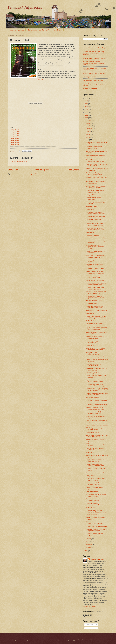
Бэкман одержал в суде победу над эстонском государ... (97, 389)
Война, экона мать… (92, 515)
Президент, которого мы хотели (96, 216)
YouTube (41, 79)
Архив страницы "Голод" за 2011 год (94, 73)
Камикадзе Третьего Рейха (94, 301)
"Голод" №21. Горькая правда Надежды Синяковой (95, 191)
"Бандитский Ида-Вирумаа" (38, 30)
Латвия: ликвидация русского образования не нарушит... (95, 272)
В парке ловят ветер (92, 492)
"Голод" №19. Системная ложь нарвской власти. (95, 479)
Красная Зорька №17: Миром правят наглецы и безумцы (95, 440)
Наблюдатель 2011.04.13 (94, 432)
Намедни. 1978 (91, 195)
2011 (86, 118)
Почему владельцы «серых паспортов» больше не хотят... (96, 511)
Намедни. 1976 (91, 232)
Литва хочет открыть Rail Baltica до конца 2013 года (97, 369)
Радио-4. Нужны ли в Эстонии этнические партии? (95, 461)
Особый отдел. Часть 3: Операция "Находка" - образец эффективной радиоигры (93, 53)
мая (88, 140)
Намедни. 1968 (15, 130)
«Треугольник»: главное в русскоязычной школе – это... (96, 297)
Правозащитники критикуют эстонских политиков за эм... (96, 229)
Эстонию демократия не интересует (97, 526)
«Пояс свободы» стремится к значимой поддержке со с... (95, 256)
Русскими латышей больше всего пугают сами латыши (96, 156)
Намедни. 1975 (91, 313)
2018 (86, 98)
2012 (86, 115)
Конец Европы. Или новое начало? (97, 311)
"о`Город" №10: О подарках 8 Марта (94, 58)
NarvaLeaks (57, 30)
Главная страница (17, 30)
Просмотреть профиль (90, 607)
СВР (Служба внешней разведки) (93, 80)
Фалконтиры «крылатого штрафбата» (94, 198)
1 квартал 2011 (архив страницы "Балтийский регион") (96, 187)
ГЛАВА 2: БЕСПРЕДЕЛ (90, 89)
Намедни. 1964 (15, 138)
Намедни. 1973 (91, 345)
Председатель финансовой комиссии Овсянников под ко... (96, 385)
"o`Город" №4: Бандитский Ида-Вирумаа (95, 48)
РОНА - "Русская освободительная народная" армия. (97, 429)
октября (89, 126)
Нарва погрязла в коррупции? (95, 357)
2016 (86, 104)
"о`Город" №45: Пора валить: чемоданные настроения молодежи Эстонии (94, 63)
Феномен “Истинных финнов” (95, 473)
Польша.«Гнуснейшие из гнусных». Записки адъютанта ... (97, 401)
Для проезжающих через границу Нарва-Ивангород (96, 495)
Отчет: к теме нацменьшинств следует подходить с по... (95, 224)
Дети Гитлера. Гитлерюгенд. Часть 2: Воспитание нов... (97, 143)
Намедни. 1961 (15, 144)
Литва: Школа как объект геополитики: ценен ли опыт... (96, 161)
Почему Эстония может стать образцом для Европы (95, 288)
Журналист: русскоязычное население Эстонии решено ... (96, 307)
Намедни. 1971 (91, 476)
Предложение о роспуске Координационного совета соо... (97, 220)
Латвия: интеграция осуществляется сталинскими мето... (97, 394)
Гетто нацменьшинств (90, 77)
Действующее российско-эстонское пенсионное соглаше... (97, 436)
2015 (86, 107)
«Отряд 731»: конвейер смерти (96, 269)
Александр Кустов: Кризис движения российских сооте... (96, 213)
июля (88, 134)
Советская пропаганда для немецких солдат (94, 147)
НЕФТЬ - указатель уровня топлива (97, 425)
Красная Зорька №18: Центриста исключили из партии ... (96, 413)
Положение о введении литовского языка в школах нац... (97, 277)
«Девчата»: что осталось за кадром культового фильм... (97, 456)
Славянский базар (92, 303)
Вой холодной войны (92, 397)
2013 (86, 112)
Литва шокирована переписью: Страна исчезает (95, 337)
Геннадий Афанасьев (25, 7)
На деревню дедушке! (93, 235)
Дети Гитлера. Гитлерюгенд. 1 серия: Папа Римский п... (95, 174)
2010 (86, 551)
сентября (89, 129)
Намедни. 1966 (15, 134)
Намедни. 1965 (15, 136)
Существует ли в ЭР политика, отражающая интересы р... (95, 349)
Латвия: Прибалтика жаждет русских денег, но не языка (95, 488)
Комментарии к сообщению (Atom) (29, 174)
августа (89, 131)
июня (88, 137)
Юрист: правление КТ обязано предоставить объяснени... (95, 381)
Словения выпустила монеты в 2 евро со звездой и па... (96, 293)
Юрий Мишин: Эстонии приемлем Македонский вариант (96, 329)
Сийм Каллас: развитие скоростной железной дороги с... (97, 500)
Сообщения (88, 625)
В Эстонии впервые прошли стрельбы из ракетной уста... (96, 523)
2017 (86, 101)
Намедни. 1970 (91, 508)
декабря (89, 120)
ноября (89, 123)
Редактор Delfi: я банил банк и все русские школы (97, 178)
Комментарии (89, 628)
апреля (89, 539)
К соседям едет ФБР (92, 373)
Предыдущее (73, 170)
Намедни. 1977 (91, 209)
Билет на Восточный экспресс (95, 280)
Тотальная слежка (92, 206)
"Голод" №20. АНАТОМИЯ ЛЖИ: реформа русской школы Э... (96, 317)
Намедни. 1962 (15, 142)
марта (88, 541)
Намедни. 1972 (91, 453)
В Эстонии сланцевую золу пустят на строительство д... (96, 165)
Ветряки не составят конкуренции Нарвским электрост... (96, 530)
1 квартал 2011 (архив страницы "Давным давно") (96, 182)
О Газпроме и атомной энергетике (96, 405)
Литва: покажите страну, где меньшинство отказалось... (95, 408)
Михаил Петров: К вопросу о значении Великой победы (95, 465)
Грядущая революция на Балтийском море (94, 365)
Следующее (13, 170)
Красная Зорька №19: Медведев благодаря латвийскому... (96, 284)
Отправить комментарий (20, 162)
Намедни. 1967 (15, 132)
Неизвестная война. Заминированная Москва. (95, 504)
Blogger (101, 640)
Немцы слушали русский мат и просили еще (95, 342)
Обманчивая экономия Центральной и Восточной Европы (95, 247)
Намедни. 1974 (91, 321)
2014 (86, 109)
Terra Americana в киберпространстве (93, 353)
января (89, 547)
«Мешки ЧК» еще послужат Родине (97, 238)
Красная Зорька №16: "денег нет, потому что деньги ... (96, 484)
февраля (89, 544)
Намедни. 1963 (15, 140)
